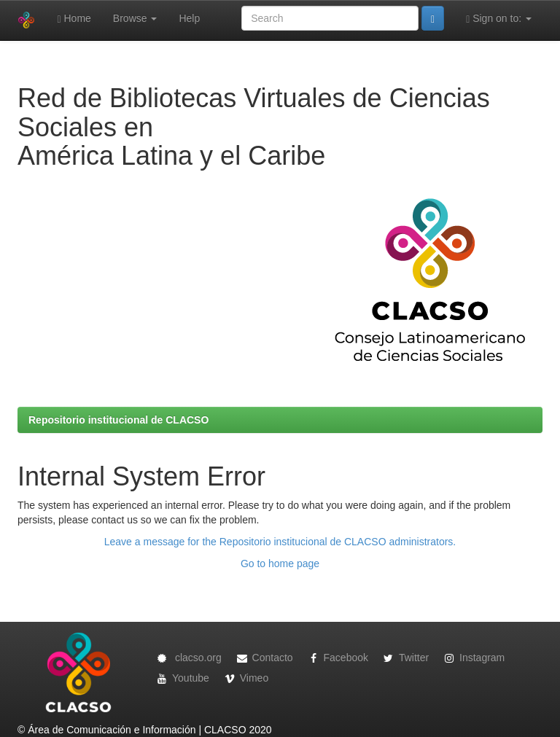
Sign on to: (499, 19)
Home (74, 19)
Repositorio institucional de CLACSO (118, 420)
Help (189, 18)
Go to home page (280, 564)
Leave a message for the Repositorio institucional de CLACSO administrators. (280, 542)
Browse (135, 18)
